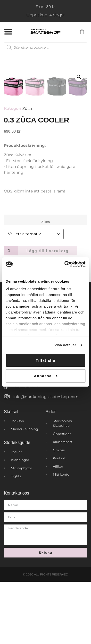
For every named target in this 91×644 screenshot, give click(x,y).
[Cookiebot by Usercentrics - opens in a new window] (65, 264)
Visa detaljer (65, 345)
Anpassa (46, 376)
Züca (27, 171)
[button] (8, 32)
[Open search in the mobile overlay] (45, 47)
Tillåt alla (45, 360)
